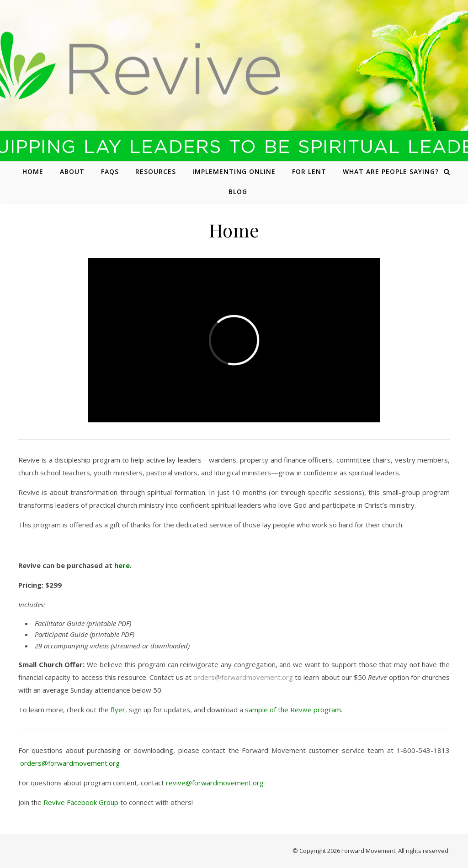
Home (33, 171)
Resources (156, 171)
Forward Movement (368, 851)
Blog (238, 192)
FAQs (110, 171)
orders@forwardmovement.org (243, 677)
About (72, 171)
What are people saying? (391, 171)
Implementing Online (234, 171)
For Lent (309, 171)
